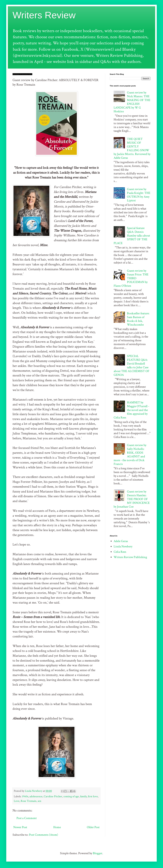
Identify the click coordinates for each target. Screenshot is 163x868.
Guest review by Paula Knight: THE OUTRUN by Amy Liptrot (139, 195)
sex (39, 801)
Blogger (97, 853)
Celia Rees (120, 552)
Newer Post (20, 827)
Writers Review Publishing (130, 557)
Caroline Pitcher (53, 796)
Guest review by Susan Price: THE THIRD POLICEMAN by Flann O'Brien (131, 278)
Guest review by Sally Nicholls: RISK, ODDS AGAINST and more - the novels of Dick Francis (130, 455)
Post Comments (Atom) (43, 835)
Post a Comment (27, 818)
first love (93, 796)
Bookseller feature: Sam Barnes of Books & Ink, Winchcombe (138, 319)
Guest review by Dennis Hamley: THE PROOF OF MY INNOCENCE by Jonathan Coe (132, 499)
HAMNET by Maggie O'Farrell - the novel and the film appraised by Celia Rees (131, 410)
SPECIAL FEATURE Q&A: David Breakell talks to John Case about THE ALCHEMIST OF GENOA (131, 365)
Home (57, 827)
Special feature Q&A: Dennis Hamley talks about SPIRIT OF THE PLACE (132, 236)
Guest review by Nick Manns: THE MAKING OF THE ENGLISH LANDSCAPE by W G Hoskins (132, 102)
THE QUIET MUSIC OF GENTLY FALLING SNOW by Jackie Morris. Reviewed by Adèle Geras (132, 148)
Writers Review (44, 15)
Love (17, 801)
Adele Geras (121, 541)
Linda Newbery (123, 546)
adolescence (36, 796)
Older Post (93, 827)
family (83, 796)
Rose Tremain (29, 801)
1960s (25, 796)
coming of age (71, 796)
